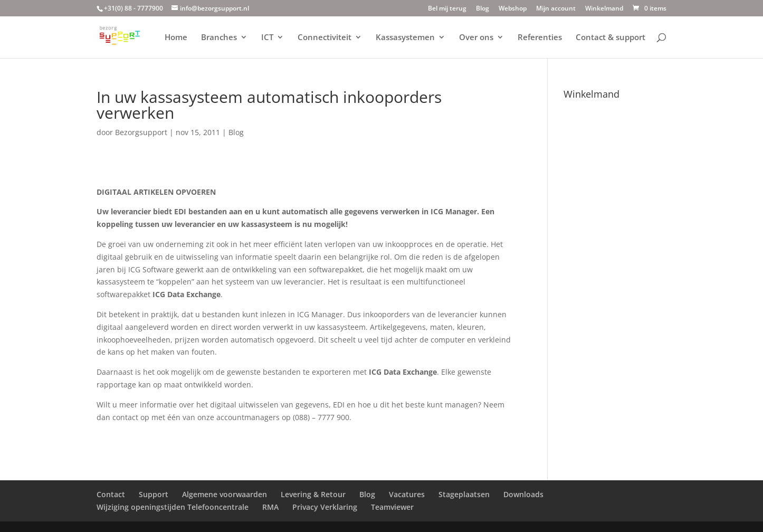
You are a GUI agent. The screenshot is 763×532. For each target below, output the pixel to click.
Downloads (523, 494)
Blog (483, 9)
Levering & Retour (313, 494)
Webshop (513, 9)
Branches (219, 38)
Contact (111, 494)
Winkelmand (604, 9)
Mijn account (556, 9)
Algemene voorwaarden (225, 494)
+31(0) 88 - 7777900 (133, 8)
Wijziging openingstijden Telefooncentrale (173, 507)
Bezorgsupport (141, 132)
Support (154, 494)
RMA (270, 507)
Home (176, 38)
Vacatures (407, 494)
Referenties (540, 38)
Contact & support (611, 38)
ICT (267, 38)
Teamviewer (392, 507)
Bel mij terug (447, 9)
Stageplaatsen (464, 494)
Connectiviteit (325, 38)
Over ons (476, 38)
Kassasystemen (405, 38)
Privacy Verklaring (325, 507)
